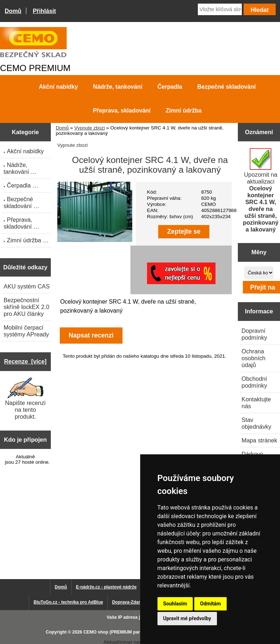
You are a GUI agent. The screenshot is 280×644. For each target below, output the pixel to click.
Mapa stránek (259, 440)
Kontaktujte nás (256, 403)
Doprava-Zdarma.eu (132, 602)
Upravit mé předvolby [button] (187, 618)
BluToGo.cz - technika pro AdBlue (68, 602)
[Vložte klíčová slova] (220, 9)
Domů (13, 11)
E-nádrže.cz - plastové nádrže (106, 587)
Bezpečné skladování (227, 87)
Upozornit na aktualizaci (261, 190)
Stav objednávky (256, 423)
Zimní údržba (184, 111)
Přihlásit (44, 11)
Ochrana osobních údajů (253, 358)
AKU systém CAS (27, 286)
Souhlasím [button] (175, 604)
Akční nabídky (58, 87)
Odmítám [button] (210, 604)
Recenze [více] (25, 361)
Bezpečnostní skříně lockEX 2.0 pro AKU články (26, 307)
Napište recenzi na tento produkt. (25, 399)
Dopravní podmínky (254, 334)
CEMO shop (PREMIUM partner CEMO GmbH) (131, 632)
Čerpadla (170, 87)
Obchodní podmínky (254, 382)
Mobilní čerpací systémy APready (26, 331)
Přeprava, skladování (122, 111)
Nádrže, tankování (118, 87)
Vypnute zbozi (90, 128)
